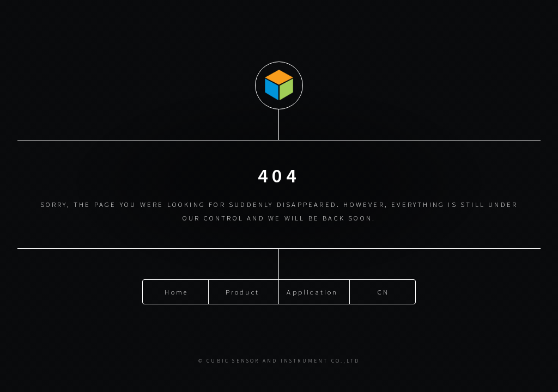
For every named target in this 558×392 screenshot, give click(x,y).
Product (242, 291)
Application (312, 291)
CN (383, 291)
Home (176, 291)
